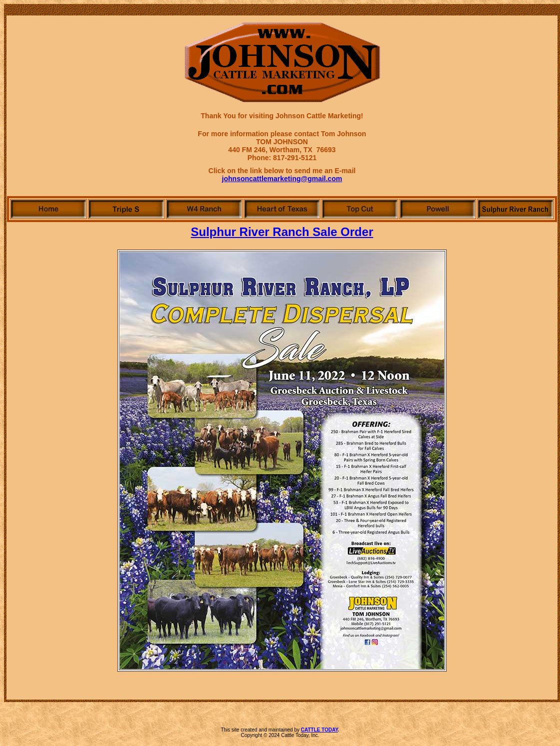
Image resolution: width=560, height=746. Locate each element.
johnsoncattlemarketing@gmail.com (282, 179)
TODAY (330, 730)
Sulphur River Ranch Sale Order (282, 232)
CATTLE (311, 730)
